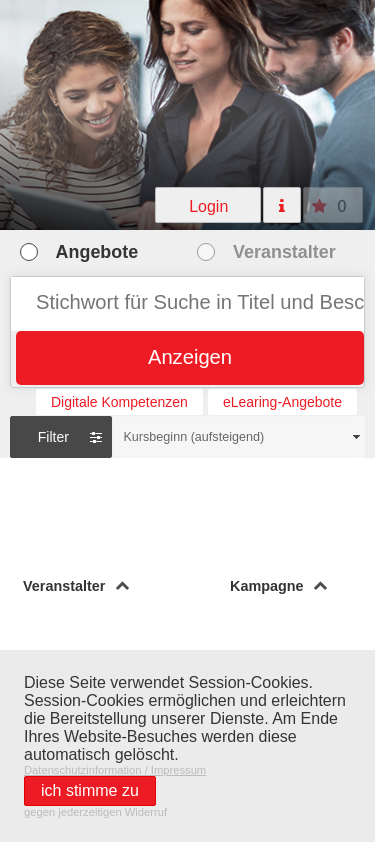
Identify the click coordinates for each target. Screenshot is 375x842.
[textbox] (187, 304)
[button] (208, 205)
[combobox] (239, 437)
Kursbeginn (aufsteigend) (193, 437)
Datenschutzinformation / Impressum (115, 770)
